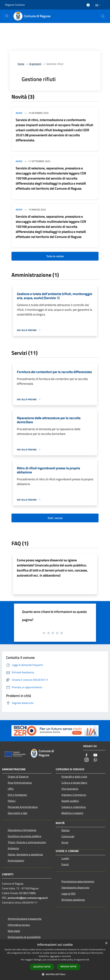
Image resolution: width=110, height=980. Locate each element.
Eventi (65, 864)
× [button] (106, 943)
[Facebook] (87, 755)
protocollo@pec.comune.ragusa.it (28, 898)
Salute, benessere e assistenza (25, 854)
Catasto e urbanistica (74, 807)
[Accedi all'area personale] (88, 5)
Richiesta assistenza (73, 900)
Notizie (65, 830)
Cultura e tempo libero (74, 783)
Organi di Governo (18, 777)
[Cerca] (103, 16)
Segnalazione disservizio (75, 887)
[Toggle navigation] (7, 16)
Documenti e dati (18, 813)
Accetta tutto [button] (42, 967)
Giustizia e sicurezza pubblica (24, 836)
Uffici (11, 789)
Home (21, 64)
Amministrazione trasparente (25, 919)
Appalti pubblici (70, 801)
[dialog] (55, 960)
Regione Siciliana (15, 5)
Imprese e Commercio (74, 795)
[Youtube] (95, 755)
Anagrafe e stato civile (74, 777)
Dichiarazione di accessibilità (24, 937)
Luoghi (65, 858)
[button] (55, 974)
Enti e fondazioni (17, 795)
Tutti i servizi (55, 518)
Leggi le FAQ (68, 894)
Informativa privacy (19, 925)
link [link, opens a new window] (87, 960)
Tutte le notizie (55, 256)
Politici (12, 801)
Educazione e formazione (22, 830)
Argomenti (35, 64)
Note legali (14, 931)
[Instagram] (87, 760)
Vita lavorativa (70, 789)
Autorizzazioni (16, 860)
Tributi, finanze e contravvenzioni (27, 842)
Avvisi (19, 113)
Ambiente (13, 848)
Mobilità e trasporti (72, 813)
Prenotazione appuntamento (78, 881)
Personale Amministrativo (23, 807)
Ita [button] (98, 5)
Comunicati (68, 836)
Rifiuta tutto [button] (69, 967)
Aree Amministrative (20, 783)
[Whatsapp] (95, 760)
